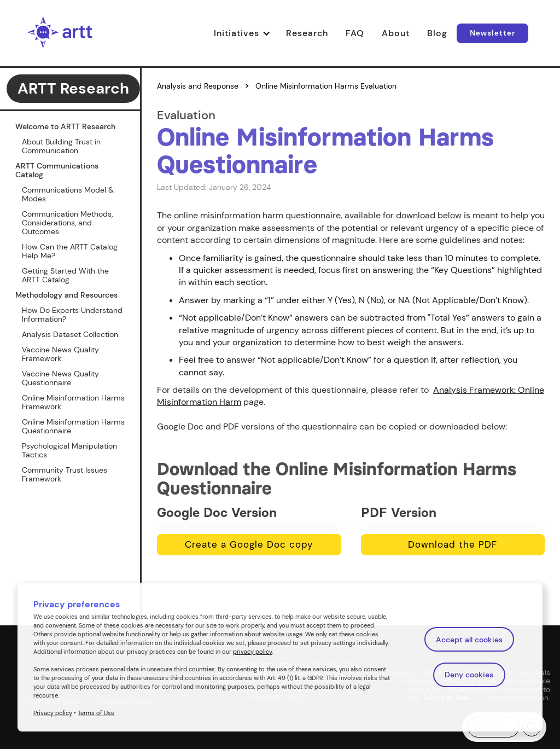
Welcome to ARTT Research (65, 126)
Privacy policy (53, 713)
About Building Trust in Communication (61, 146)
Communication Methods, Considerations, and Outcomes (67, 223)
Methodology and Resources (66, 295)
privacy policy (252, 652)
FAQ (355, 33)
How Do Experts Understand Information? (72, 315)
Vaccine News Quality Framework (60, 354)
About (396, 33)
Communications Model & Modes (68, 194)
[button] (246, 33)
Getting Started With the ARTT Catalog (65, 275)
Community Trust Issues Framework (65, 474)
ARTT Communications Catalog (57, 170)
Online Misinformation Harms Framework (73, 402)
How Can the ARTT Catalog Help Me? (70, 251)
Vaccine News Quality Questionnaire (60, 378)
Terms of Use (96, 713)
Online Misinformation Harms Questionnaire (73, 426)
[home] (60, 33)
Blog (437, 33)
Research (307, 33)
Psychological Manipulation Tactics (69, 450)
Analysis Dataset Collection (70, 334)
